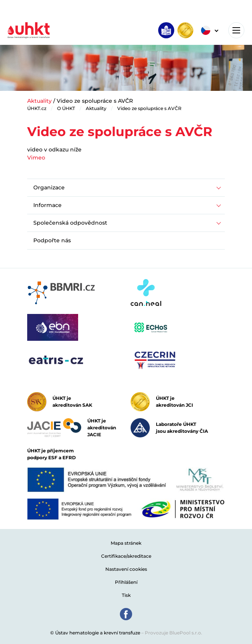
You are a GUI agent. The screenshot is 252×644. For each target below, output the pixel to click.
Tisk (126, 595)
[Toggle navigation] (236, 30)
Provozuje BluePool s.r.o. (173, 633)
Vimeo (36, 158)
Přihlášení (126, 582)
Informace (47, 205)
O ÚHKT (66, 108)
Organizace (49, 187)
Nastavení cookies (126, 569)
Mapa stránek (126, 543)
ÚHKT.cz (37, 108)
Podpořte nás (52, 240)
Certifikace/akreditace (126, 556)
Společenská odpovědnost (70, 223)
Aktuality (39, 101)
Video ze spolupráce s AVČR (149, 108)
